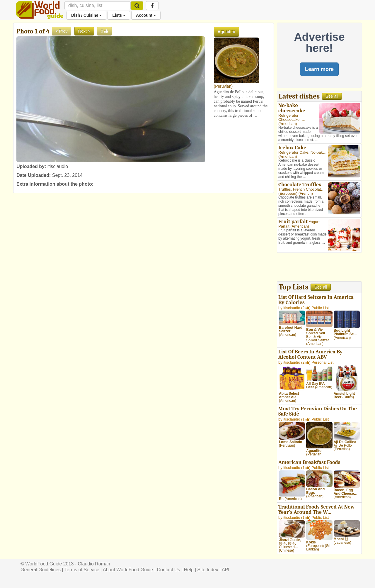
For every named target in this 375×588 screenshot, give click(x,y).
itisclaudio (58, 166)
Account (146, 15)
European (288, 193)
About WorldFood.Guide (128, 570)
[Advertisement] (319, 268)
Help (189, 570)
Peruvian (223, 86)
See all (332, 96)
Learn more (319, 69)
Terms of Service (82, 570)
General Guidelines (41, 570)
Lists (119, 15)
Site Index (208, 570)
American (288, 124)
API (226, 570)
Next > (84, 31)
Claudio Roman (94, 564)
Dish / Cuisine (86, 15)
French (306, 193)
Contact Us (168, 570)
